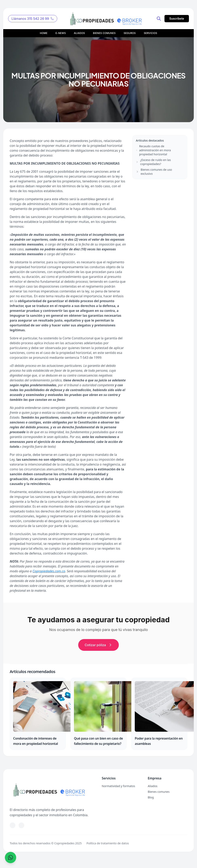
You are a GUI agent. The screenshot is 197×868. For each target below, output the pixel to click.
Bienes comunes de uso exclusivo (154, 172)
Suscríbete (177, 19)
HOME (44, 33)
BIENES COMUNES (104, 33)
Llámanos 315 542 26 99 (33, 19)
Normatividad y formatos (119, 786)
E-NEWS (61, 33)
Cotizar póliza (98, 645)
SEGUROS (130, 33)
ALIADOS (79, 33)
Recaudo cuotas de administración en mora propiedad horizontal (153, 150)
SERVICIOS (151, 33)
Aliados (153, 786)
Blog (151, 797)
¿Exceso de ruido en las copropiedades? (153, 162)
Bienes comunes (159, 792)
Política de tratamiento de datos (108, 843)
